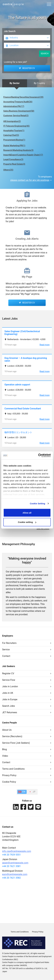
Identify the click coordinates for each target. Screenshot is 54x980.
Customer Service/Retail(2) (16, 116)
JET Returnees (10, 712)
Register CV (8, 673)
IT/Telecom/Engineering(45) (16, 126)
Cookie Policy (9, 782)
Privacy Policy (9, 775)
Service (6, 650)
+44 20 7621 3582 (11, 878)
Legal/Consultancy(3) (13, 160)
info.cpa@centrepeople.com (17, 851)
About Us (7, 730)
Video (5, 756)
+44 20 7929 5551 (11, 855)
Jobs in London (10, 686)
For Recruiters (9, 643)
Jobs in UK (8, 693)
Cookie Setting (37, 503)
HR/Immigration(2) (12, 121)
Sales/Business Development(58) (19, 111)
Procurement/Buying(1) (14, 140)
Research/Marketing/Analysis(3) (18, 150)
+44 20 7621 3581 (11, 866)
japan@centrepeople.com (15, 863)
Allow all (27, 513)
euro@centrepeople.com (15, 874)
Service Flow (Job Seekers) (16, 743)
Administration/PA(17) (14, 106)
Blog (4, 749)
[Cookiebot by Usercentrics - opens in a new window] (38, 456)
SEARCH (45, 54)
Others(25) (8, 170)
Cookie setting (27, 522)
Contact (6, 656)
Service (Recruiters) (12, 736)
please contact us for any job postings (30, 180)
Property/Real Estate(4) (14, 164)
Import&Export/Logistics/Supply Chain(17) (23, 155)
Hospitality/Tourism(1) (14, 131)
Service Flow (9, 680)
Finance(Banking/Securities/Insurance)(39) (23, 97)
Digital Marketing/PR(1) (14, 146)
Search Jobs (8, 706)
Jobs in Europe (10, 699)
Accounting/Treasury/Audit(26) (18, 102)
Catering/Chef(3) (11, 135)
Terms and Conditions (13, 769)
